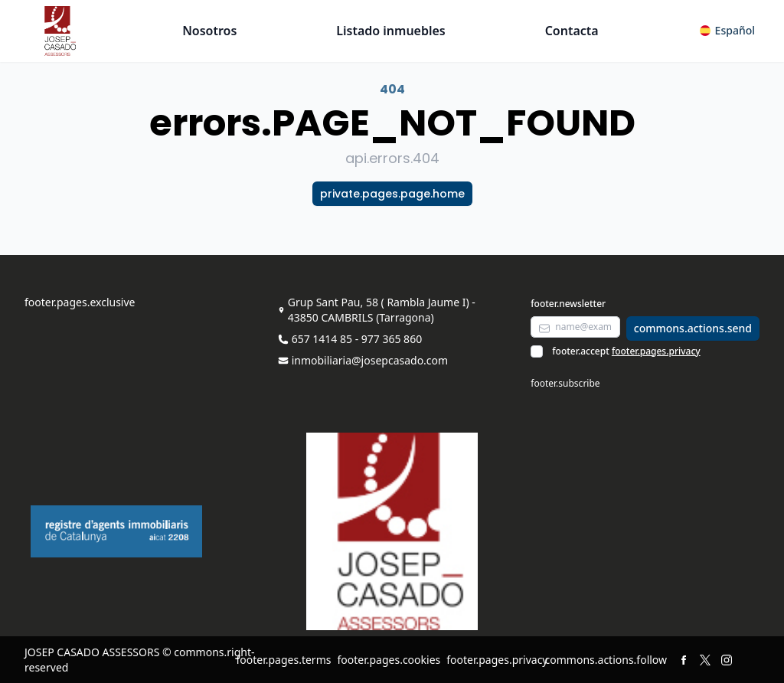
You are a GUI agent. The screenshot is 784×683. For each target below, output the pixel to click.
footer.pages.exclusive (80, 302)
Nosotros (209, 31)
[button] (727, 31)
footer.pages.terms (283, 660)
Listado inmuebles (391, 31)
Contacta (572, 31)
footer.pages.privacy (656, 351)
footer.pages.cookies (389, 660)
